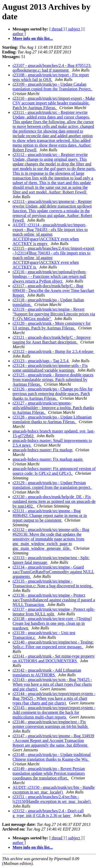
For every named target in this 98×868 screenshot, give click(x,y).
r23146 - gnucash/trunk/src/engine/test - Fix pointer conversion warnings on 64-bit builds (51, 724)
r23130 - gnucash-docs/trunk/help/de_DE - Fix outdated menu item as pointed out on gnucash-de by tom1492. (54, 501)
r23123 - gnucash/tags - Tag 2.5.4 (41, 361)
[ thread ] (57, 29)
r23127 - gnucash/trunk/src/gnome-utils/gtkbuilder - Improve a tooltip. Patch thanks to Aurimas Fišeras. (53, 408)
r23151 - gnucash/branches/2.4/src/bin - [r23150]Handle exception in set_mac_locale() (52, 799)
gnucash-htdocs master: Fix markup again (48, 459)
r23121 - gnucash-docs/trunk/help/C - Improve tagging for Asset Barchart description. (52, 340)
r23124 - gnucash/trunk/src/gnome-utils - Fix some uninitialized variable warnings (50, 368)
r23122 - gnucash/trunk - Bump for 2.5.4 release (53, 351)
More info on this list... (33, 38)
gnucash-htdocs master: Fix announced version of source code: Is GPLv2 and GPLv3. (54, 471)
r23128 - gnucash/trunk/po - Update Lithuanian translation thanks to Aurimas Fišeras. (52, 419)
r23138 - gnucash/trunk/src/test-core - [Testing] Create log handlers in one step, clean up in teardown (52, 623)
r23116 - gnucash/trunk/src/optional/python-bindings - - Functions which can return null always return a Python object (50, 276)
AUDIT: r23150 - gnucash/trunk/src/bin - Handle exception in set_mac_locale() (54, 790)
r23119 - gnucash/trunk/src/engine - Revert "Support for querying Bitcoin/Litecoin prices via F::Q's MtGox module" (54, 314)
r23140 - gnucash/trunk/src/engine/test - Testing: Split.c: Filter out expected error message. (53, 644)
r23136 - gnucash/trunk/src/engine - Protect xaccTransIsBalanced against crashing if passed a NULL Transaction (54, 600)
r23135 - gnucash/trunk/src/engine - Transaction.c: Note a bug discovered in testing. (53, 583)
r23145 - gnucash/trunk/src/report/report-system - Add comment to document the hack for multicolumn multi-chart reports (54, 712)
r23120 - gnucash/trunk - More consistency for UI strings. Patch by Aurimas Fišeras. (52, 326)
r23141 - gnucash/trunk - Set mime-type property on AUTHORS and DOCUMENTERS (54, 658)
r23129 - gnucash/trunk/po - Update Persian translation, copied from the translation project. (52, 485)
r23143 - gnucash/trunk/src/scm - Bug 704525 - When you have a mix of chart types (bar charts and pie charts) (52, 684)
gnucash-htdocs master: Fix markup (43, 450)
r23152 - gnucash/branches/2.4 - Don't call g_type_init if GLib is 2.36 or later (48, 813)
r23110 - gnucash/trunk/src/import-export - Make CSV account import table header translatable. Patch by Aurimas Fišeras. (54, 103)
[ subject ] (74, 29)
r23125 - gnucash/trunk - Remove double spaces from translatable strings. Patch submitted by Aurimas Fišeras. (53, 380)
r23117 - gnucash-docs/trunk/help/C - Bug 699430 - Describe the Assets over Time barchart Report (53, 291)
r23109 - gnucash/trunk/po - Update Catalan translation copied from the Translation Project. (53, 87)
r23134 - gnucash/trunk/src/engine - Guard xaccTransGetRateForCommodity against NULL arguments (53, 572)
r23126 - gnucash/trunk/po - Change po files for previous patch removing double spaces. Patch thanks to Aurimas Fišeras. (53, 394)
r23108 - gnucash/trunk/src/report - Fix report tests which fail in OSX (51, 77)
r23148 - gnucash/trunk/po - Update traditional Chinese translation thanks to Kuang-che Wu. (52, 757)
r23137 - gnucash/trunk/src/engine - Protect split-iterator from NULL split (54, 612)
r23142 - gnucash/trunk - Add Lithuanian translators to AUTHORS (47, 673)
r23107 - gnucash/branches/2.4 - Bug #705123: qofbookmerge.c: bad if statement (52, 68)
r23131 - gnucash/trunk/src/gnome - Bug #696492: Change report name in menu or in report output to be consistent (50, 516)
